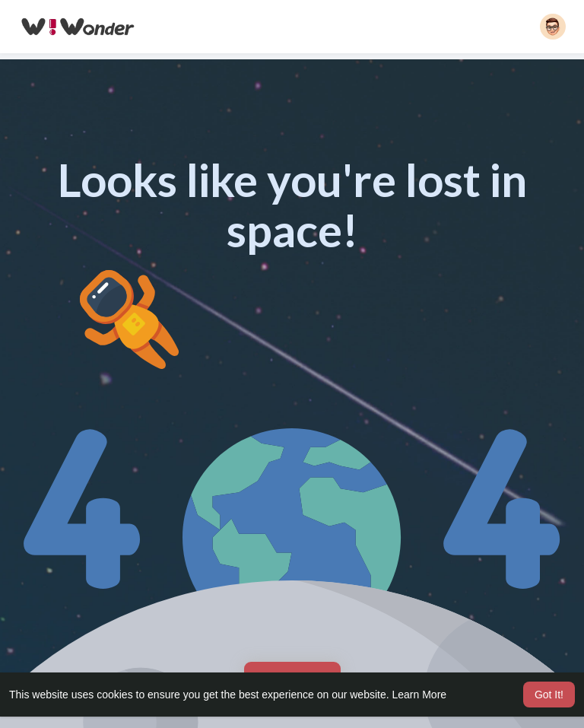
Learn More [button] (420, 695)
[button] (553, 27)
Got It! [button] (549, 695)
